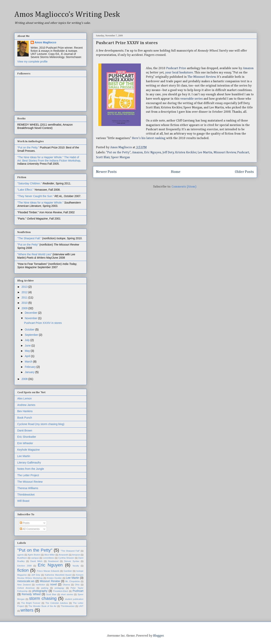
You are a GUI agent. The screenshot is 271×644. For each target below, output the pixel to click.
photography (40, 591)
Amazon (248, 68)
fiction (23, 570)
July (28, 340)
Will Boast (23, 501)
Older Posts (244, 172)
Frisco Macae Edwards (48, 571)
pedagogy (59, 588)
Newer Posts (106, 172)
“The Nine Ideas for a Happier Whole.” (40, 157)
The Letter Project (28, 475)
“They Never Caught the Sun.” (36, 196)
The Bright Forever (31, 603)
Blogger (158, 636)
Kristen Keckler (186, 153)
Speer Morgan (120, 157)
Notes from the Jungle (31, 469)
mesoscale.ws (26, 581)
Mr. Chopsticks (73, 581)
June (28, 346)
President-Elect (60, 591)
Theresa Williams (28, 488)
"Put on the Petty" (118, 153)
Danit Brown (25, 431)
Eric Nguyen (153, 153)
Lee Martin (205, 153)
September (32, 335)
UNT (81, 606)
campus (35, 558)
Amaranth (64, 555)
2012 (25, 292)
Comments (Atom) (184, 187)
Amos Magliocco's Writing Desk (67, 15)
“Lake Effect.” (26, 190)
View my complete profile (32, 62)
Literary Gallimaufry (29, 463)
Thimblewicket (26, 495)
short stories (67, 594)
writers (27, 610)
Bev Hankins (25, 411)
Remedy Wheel (31, 594)
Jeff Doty (168, 153)
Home (176, 172)
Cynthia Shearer (66, 558)
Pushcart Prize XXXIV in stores (127, 43)
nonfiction (40, 585)
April (28, 356)
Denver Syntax (72, 561)
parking (45, 588)
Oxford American (26, 588)
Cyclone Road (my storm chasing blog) (41, 424)
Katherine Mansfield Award (58, 575)
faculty (76, 566)
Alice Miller (50, 555)
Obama (66, 585)
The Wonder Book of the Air (42, 606)
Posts (25, 523)
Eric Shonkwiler (27, 437)
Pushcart (243, 153)
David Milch (36, 561)
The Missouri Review (202, 77)
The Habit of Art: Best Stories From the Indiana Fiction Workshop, (49, 159)
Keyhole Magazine (29, 450)
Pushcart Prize (176, 68)
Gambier (68, 571)
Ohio (77, 585)
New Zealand (24, 585)
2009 (25, 308)
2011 (25, 297)
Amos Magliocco (45, 42)
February (31, 367)
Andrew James (26, 405)
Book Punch (25, 418)
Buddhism (22, 558)
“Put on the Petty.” (28, 147)
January (30, 372)
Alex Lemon (25, 398)
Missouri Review (225, 153)
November (31, 318)
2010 (25, 303)
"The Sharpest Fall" (70, 551)
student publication (74, 599)
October (30, 330)
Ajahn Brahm (34, 555)
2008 (25, 379)
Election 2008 (25, 566)
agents (21, 555)
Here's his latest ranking (149, 138)
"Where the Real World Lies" (35, 254)
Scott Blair (103, 157)
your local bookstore (179, 73)
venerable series (191, 99)
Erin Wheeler (25, 443)
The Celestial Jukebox (57, 603)
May (28, 351)
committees (48, 558)
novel (53, 584)
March (29, 362)
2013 (25, 287)
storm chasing (43, 598)
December (31, 313)
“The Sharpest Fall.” (30, 238)
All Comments (30, 529)
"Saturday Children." (30, 183)
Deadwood (53, 561)
